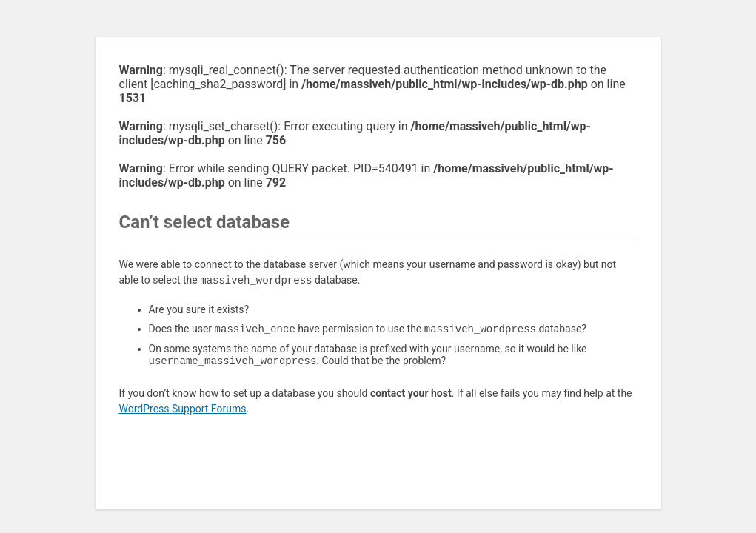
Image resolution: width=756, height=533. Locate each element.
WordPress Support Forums (183, 412)
